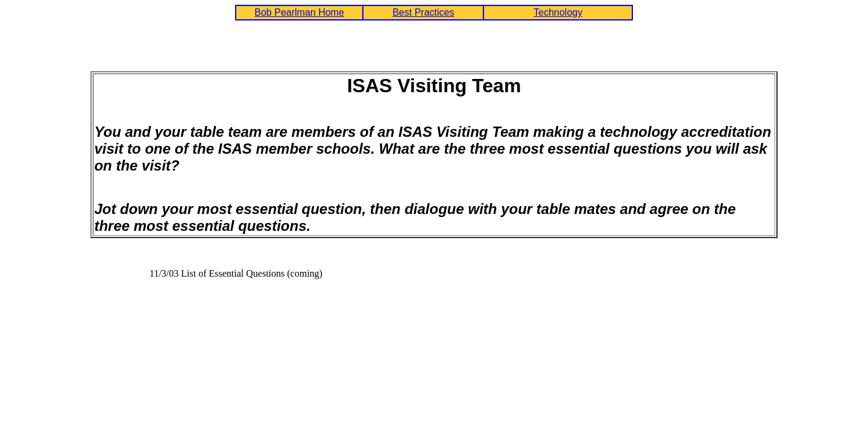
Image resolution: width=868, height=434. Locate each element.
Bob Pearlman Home (299, 12)
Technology (558, 12)
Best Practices (423, 12)
